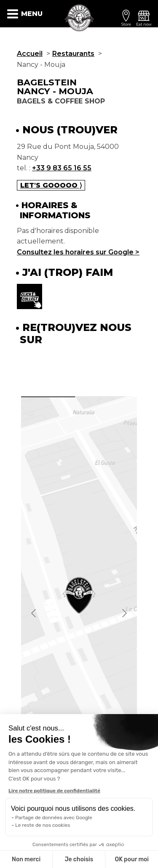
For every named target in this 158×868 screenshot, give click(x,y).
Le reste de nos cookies (43, 825)
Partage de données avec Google (54, 818)
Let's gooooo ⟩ (51, 185)
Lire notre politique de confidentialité (54, 791)
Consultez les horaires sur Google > (78, 252)
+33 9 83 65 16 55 (62, 168)
